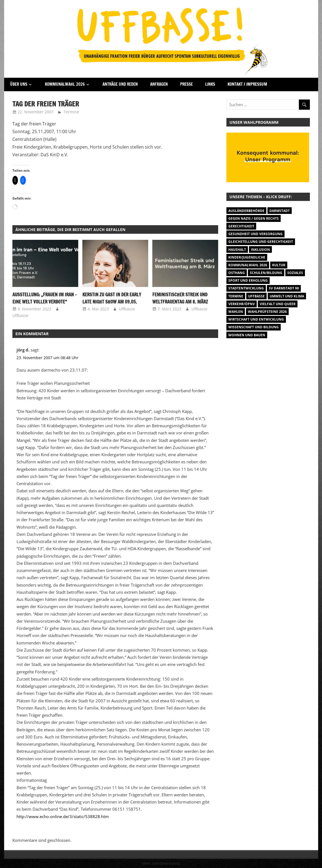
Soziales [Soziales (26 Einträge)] (295, 273)
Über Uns (19, 84)
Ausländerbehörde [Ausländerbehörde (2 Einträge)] (246, 211)
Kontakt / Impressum (247, 84)
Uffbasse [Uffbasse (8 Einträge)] (256, 296)
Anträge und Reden (120, 84)
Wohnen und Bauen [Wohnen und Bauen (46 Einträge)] (247, 335)
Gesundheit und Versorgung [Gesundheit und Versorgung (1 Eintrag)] (255, 234)
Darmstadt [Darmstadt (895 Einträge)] (280, 211)
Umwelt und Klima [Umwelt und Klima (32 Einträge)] (287, 296)
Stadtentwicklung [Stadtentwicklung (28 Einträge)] (246, 288)
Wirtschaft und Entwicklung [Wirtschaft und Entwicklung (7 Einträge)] (256, 319)
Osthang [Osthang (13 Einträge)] (237, 273)
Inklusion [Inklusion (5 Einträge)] (260, 250)
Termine (71, 112)
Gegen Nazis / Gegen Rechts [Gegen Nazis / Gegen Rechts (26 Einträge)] (254, 218)
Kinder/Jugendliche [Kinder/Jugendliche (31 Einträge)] (247, 257)
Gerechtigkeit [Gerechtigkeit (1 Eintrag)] (241, 226)
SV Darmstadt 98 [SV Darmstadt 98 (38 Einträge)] (284, 288)
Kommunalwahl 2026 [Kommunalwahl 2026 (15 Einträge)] (248, 265)
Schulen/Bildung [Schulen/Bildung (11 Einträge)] (266, 273)
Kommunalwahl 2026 (65, 84)
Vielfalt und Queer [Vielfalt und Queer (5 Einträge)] (278, 304)
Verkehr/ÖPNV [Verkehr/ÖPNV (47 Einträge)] (242, 304)
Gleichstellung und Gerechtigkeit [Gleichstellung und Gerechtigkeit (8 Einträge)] (261, 242)
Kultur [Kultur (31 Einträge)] (279, 265)
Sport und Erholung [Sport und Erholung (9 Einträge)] (248, 280)
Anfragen (159, 84)
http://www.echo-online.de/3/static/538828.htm (63, 816)
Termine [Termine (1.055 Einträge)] (236, 296)
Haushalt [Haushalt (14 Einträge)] (237, 250)
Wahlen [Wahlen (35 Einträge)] (236, 312)
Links (210, 84)
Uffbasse (20, 315)
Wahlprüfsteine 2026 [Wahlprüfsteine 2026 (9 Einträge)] (267, 312)
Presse (186, 84)
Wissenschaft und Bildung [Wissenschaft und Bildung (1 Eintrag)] (254, 327)
